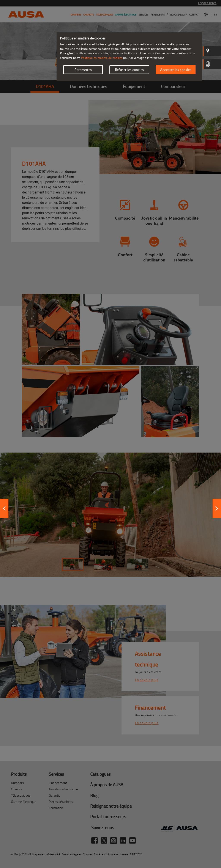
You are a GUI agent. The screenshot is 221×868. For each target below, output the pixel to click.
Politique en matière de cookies (102, 58)
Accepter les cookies (176, 70)
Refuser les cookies (129, 70)
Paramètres (83, 70)
